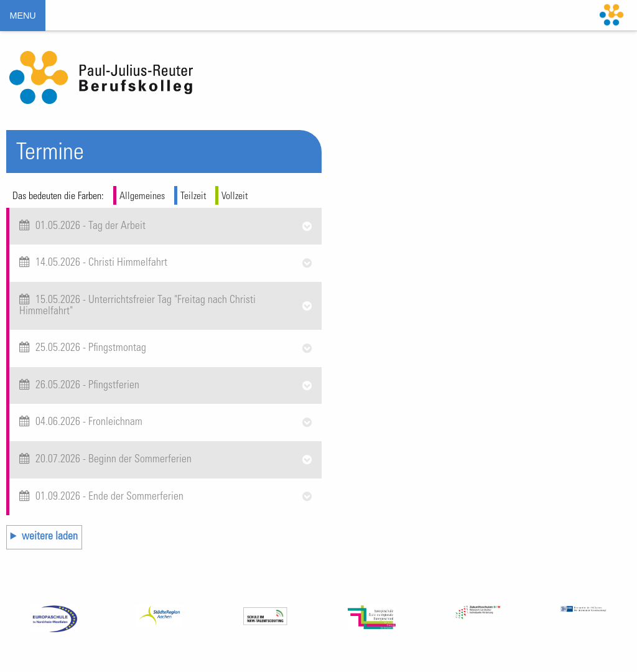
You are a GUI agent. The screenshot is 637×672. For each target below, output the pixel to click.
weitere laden (50, 537)
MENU (22, 16)
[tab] (165, 226)
